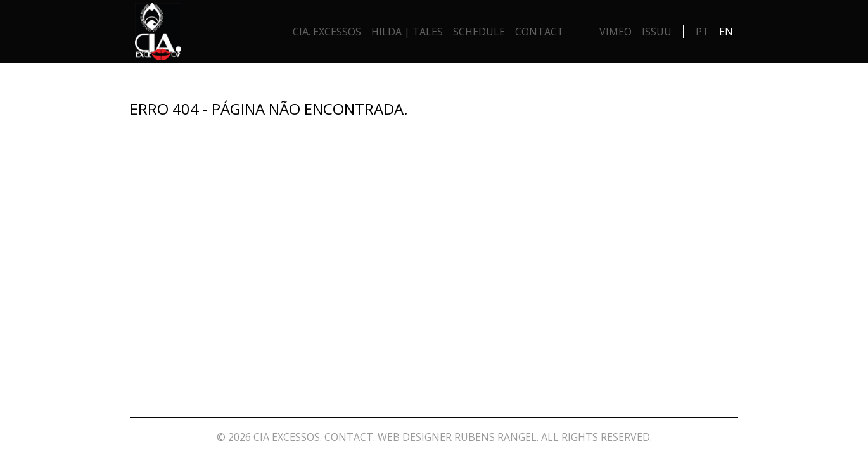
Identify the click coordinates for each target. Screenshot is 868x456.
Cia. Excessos (327, 32)
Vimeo (616, 32)
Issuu (657, 32)
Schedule (479, 32)
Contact (539, 32)
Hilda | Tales (407, 32)
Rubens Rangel (495, 437)
